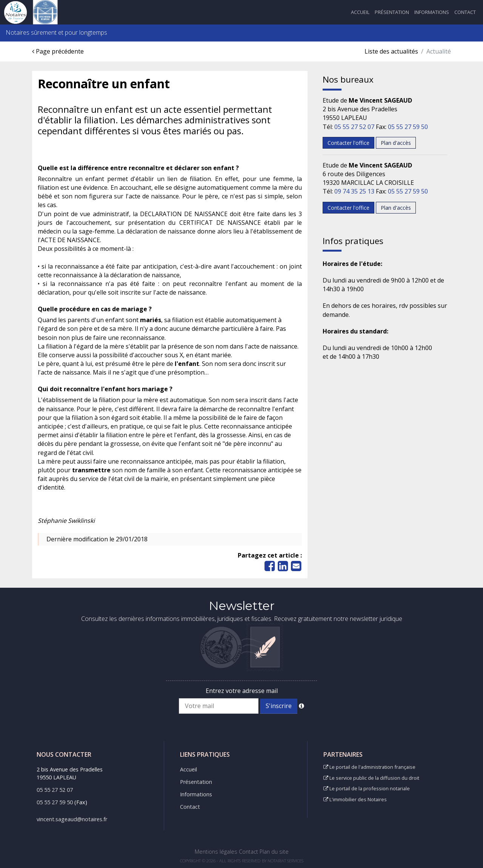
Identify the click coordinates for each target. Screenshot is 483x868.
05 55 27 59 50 (408, 127)
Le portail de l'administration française (369, 767)
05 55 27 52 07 (354, 127)
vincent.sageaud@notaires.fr (72, 819)
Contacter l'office (348, 143)
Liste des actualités (391, 51)
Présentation (392, 12)
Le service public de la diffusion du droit (371, 778)
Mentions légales (216, 852)
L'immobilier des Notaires (355, 799)
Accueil (360, 12)
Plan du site (274, 852)
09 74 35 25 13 (354, 191)
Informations (432, 12)
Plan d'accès (396, 143)
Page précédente (58, 51)
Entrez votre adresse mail (242, 691)
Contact (465, 12)
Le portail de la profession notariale (367, 788)
